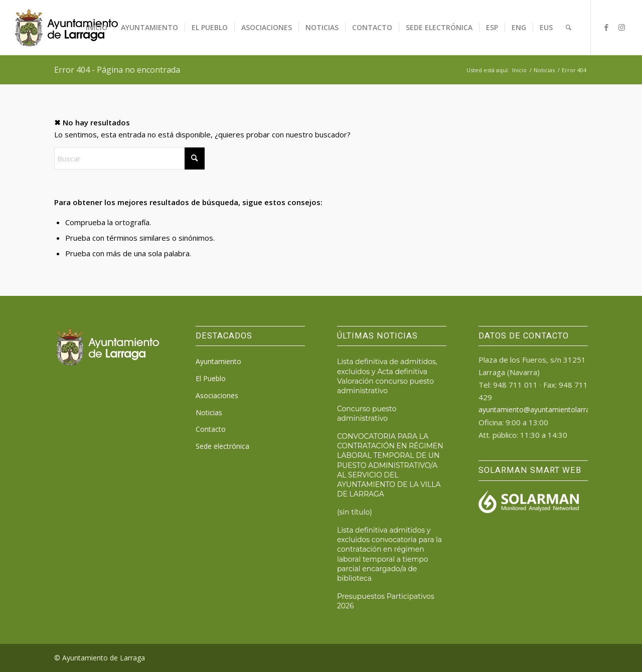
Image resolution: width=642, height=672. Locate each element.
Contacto (211, 429)
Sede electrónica (222, 446)
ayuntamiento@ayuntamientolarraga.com (546, 409)
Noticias (209, 412)
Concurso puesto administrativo (367, 413)
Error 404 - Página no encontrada (117, 70)
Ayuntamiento (218, 361)
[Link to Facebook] (606, 27)
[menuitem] (97, 28)
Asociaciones (217, 395)
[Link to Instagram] (621, 27)
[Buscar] (569, 28)
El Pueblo (211, 378)
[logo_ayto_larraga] (66, 28)
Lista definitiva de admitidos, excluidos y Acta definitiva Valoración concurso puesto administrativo (387, 376)
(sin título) (355, 512)
